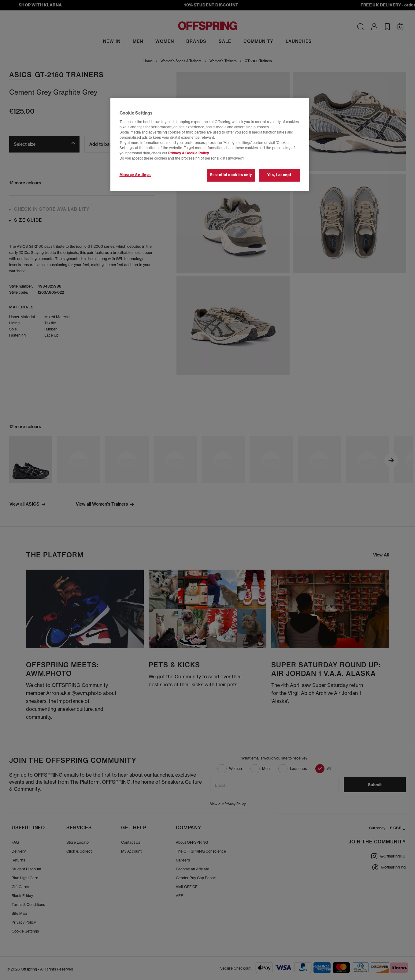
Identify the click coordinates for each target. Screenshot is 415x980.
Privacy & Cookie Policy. (189, 153)
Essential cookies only (231, 175)
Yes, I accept (279, 175)
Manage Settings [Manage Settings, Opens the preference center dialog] (135, 175)
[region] (210, 145)
